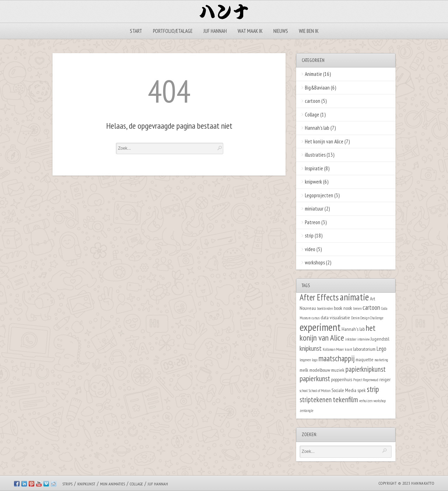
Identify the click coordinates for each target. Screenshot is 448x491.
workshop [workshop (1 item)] (380, 401)
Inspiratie (314, 168)
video (310, 249)
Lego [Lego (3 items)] (381, 349)
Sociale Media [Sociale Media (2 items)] (344, 390)
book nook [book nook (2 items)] (343, 308)
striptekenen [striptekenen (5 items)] (316, 400)
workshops (315, 262)
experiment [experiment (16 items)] (320, 327)
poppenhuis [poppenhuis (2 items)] (342, 379)
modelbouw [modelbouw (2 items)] (320, 370)
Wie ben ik (309, 31)
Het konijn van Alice (324, 141)
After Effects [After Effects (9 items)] (319, 297)
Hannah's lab (317, 128)
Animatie (313, 74)
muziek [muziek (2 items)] (338, 370)
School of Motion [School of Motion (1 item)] (320, 391)
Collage (312, 115)
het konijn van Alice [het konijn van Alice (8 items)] (338, 333)
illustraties (315, 155)
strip (309, 236)
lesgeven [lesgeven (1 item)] (305, 360)
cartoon (313, 101)
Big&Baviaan (317, 88)
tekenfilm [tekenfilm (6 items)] (345, 399)
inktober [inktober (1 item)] (351, 339)
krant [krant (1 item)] (348, 349)
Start (136, 31)
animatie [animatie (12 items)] (354, 297)
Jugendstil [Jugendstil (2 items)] (380, 339)
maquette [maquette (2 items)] (365, 359)
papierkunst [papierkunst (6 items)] (315, 378)
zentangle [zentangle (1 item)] (306, 411)
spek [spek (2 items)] (362, 390)
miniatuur (314, 209)
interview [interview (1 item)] (363, 339)
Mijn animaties (113, 484)
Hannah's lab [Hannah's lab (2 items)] (353, 329)
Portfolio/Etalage (173, 31)
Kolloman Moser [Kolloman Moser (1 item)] (333, 349)
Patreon (313, 222)
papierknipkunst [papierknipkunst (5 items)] (366, 369)
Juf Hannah (215, 31)
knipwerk (313, 182)
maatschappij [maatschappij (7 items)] (337, 358)
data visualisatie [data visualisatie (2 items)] (335, 317)
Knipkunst (86, 484)
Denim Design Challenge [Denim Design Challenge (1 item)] (367, 318)
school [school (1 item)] (304, 391)
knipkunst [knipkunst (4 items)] (311, 348)
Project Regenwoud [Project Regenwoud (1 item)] (366, 380)
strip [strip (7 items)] (373, 389)
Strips (67, 484)
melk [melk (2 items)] (304, 370)
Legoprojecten (319, 195)
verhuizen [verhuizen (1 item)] (366, 401)
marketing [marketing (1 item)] (381, 360)
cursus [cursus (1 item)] (316, 318)
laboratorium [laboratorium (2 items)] (364, 349)
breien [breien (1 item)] (357, 308)
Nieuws (281, 31)
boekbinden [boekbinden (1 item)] (325, 308)
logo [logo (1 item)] (315, 360)
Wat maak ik (250, 31)
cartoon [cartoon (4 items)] (371, 307)
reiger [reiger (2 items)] (385, 379)
